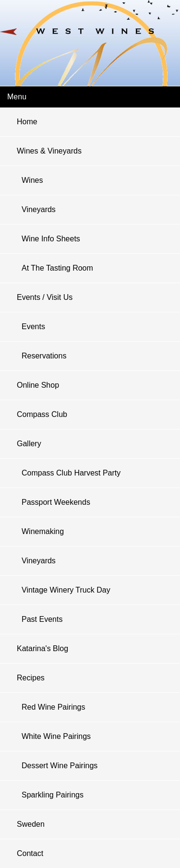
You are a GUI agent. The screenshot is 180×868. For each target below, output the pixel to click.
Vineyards (39, 209)
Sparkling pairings (53, 795)
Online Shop (38, 385)
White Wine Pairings (56, 736)
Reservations (44, 356)
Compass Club (42, 414)
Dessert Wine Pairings (60, 766)
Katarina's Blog (42, 648)
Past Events (42, 619)
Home (27, 122)
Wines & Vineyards (49, 151)
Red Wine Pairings (54, 707)
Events (33, 327)
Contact (30, 853)
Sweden (31, 824)
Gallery (29, 444)
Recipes (31, 678)
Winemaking (43, 531)
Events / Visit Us (45, 297)
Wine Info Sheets (51, 239)
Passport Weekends (56, 502)
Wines (32, 180)
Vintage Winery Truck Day (66, 590)
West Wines (90, 36)
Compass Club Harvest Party (71, 473)
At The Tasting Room (57, 268)
